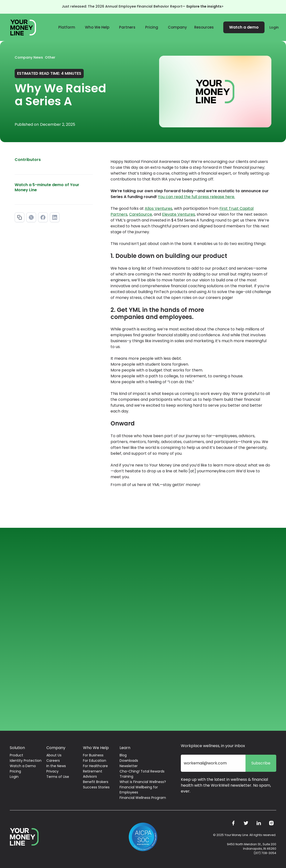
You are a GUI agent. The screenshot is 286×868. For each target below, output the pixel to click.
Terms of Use (58, 777)
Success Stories (96, 787)
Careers (53, 761)
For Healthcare (95, 766)
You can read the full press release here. (196, 197)
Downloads (129, 761)
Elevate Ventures (179, 214)
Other (50, 57)
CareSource (141, 214)
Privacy (52, 771)
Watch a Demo (23, 766)
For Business (93, 755)
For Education (95, 761)
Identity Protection (26, 761)
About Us (54, 755)
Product (16, 755)
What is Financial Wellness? (143, 782)
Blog (123, 755)
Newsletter (129, 766)
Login (274, 27)
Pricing (152, 27)
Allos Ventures (158, 208)
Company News (29, 57)
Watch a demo (244, 27)
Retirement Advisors (93, 774)
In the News (56, 766)
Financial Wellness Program (143, 798)
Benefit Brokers (96, 782)
